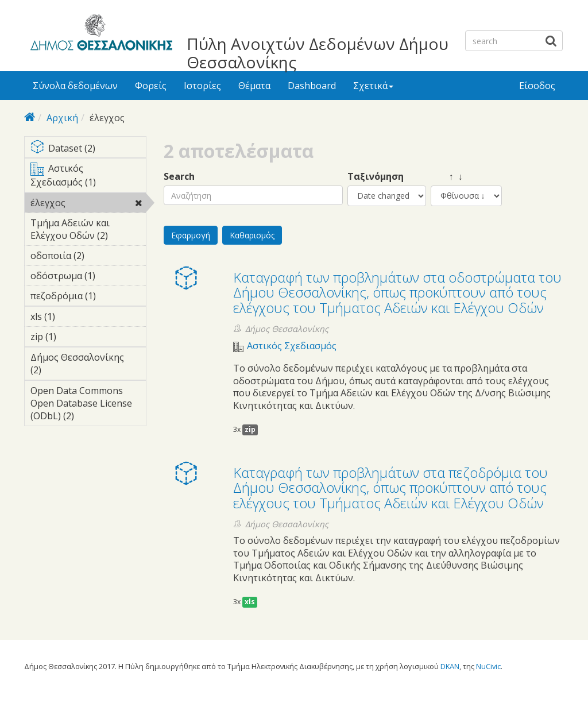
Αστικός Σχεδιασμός (292, 346)
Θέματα (254, 86)
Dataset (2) (88, 149)
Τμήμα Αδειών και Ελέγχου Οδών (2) (88, 231)
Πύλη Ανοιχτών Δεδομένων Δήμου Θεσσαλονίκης (318, 53)
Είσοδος (537, 86)
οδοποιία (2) (88, 257)
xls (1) (73, 316)
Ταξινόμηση (376, 177)
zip (250, 429)
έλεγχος (88, 204)
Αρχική (62, 118)
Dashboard (312, 86)
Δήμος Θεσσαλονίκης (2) (88, 365)
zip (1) (74, 337)
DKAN (450, 666)
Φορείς (151, 86)
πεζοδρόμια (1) (88, 298)
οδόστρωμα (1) (88, 277)
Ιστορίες (202, 86)
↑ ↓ (447, 177)
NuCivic (488, 666)
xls (250, 602)
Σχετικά (373, 86)
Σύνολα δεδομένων (75, 86)
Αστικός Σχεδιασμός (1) (88, 177)
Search (179, 177)
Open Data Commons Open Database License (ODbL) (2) (88, 405)
